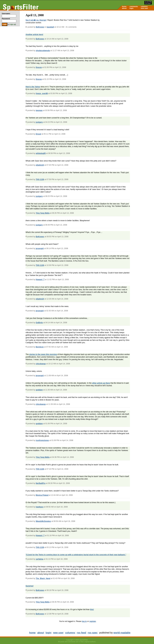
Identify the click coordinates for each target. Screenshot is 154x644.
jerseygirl (40, 248)
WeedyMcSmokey (43, 521)
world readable (122, 633)
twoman (39, 110)
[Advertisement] (128, 34)
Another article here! (34, 35)
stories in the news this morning (43, 354)
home (124, 6)
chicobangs (41, 364)
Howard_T (40, 280)
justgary (39, 122)
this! (92, 609)
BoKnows (40, 27)
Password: (6, 19)
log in (84, 621)
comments (134, 6)
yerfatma (40, 559)
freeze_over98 (42, 93)
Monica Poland (42, 495)
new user (144, 8)
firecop (39, 67)
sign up (13, 24)
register (93, 621)
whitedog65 (41, 153)
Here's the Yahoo (33, 87)
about (124, 8)
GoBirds (39, 323)
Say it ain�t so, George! (36, 20)
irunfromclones (42, 440)
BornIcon (40, 347)
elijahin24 (40, 165)
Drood (38, 134)
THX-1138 (40, 179)
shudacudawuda (43, 51)
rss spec (93, 633)
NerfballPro (41, 483)
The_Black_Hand (43, 578)
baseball (50, 27)
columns (144, 6)
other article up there (101, 383)
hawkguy (40, 507)
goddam (39, 390)
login (131, 8)
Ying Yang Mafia (43, 213)
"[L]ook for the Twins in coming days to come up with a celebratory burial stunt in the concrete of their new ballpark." (76, 555)
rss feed (81, 633)
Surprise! (30, 586)
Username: (6, 14)
